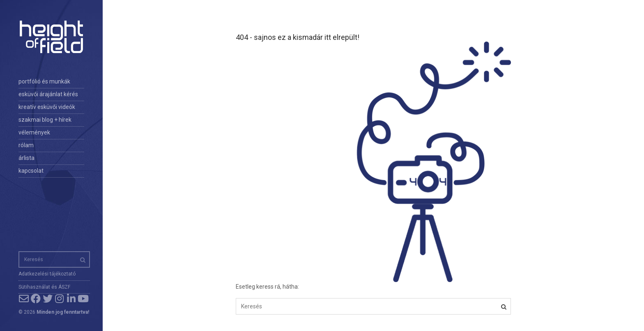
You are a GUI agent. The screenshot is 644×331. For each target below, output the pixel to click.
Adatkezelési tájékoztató (47, 274)
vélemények (34, 132)
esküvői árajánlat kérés (48, 94)
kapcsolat (31, 171)
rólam (26, 145)
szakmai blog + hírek (45, 120)
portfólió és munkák (44, 81)
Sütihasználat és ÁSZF (44, 287)
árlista (26, 158)
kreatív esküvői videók (47, 107)
